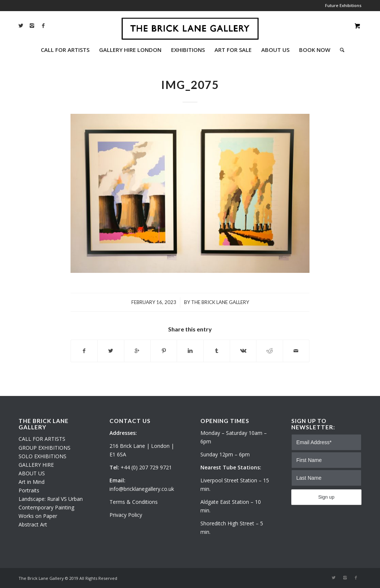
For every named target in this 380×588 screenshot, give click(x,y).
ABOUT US (32, 473)
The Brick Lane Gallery (220, 302)
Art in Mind (32, 482)
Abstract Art (33, 524)
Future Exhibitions (343, 5)
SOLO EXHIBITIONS (42, 456)
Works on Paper (38, 516)
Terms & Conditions (134, 502)
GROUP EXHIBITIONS (45, 448)
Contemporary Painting (46, 507)
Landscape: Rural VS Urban (51, 499)
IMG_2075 (190, 85)
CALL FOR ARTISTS (42, 439)
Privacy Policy (126, 515)
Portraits (29, 490)
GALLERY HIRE (36, 465)
